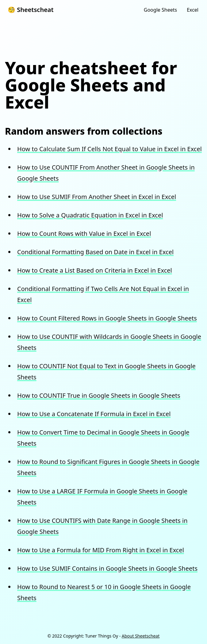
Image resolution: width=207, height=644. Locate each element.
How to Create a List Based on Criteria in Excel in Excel (95, 270)
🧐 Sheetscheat (31, 10)
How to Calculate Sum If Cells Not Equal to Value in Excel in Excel (109, 149)
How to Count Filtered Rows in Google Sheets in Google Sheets (107, 318)
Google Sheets (160, 10)
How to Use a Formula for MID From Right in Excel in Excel (101, 550)
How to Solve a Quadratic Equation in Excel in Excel (90, 215)
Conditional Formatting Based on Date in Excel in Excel (95, 252)
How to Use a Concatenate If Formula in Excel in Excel (94, 414)
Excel (193, 10)
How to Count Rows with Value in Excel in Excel (84, 234)
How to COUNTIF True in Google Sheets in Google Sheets (99, 395)
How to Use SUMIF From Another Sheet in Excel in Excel (97, 197)
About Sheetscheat (141, 636)
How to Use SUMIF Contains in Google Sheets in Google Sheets (107, 568)
